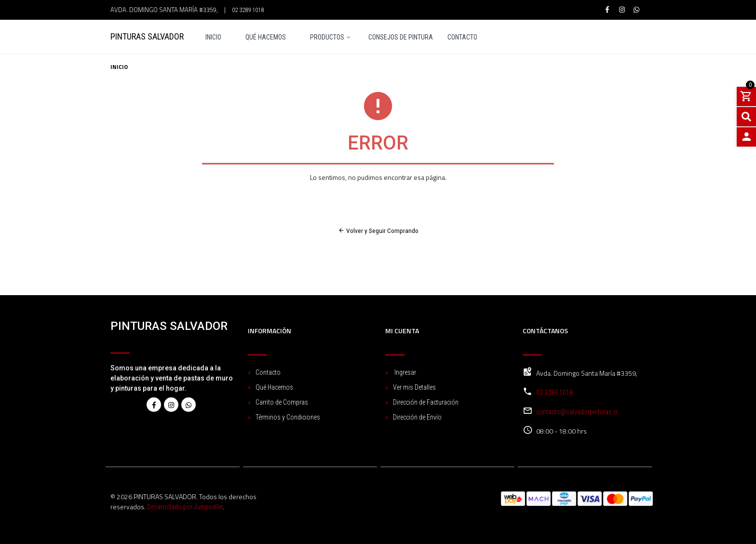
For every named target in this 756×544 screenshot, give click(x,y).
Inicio (213, 37)
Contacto (462, 37)
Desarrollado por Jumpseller (185, 507)
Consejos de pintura (401, 37)
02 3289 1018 (248, 10)
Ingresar (405, 372)
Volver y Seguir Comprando (378, 231)
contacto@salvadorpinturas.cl (577, 412)
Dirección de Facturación (426, 402)
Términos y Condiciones (288, 417)
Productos (327, 37)
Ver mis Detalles (414, 387)
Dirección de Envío (417, 417)
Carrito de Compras (282, 402)
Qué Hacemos (266, 37)
